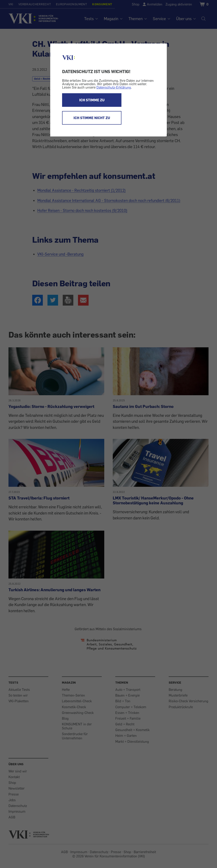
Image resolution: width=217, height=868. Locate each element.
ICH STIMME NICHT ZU (92, 118)
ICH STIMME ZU (92, 100)
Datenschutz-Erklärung (114, 87)
